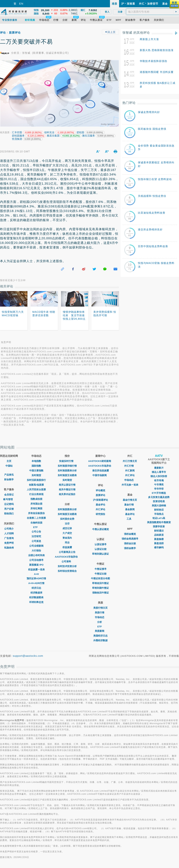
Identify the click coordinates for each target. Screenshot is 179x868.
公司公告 (36, 532)
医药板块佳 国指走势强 (152, 129)
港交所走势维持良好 (150, 229)
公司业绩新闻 (36, 546)
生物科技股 (36, 523)
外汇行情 (130, 466)
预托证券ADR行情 (36, 578)
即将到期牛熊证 (101, 588)
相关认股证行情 (67, 485)
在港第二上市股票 (36, 518)
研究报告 (100, 514)
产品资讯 (9, 475)
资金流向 (67, 538)
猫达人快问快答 (159, 476)
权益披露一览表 (36, 570)
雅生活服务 (89, 136)
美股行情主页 (100, 608)
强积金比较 (130, 543)
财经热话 (159, 510)
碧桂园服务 (18, 136)
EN (21, 4)
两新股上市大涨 (149, 39)
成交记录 (67, 528)
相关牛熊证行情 (67, 490)
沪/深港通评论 (100, 500)
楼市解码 (159, 547)
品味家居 (159, 535)
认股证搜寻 (101, 544)
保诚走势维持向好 (149, 112)
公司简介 (9, 529)
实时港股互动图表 (67, 475)
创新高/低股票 (36, 485)
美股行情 (100, 613)
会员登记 (9, 495)
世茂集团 (17, 139)
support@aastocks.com (28, 656)
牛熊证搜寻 (101, 569)
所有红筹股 (36, 508)
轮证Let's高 (159, 518)
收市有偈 (159, 480)
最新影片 (159, 468)
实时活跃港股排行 (36, 480)
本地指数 (36, 461)
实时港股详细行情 (67, 466)
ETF (36, 527)
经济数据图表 (36, 597)
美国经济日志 (100, 636)
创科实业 (49, 132)
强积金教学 (130, 548)
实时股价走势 (67, 519)
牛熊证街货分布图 (100, 578)
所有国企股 (36, 504)
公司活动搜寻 (36, 560)
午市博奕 (159, 485)
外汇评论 (100, 509)
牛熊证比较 (101, 574)
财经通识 (159, 531)
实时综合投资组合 (67, 571)
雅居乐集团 (53, 136)
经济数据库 (36, 593)
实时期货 (36, 475)
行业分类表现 (36, 494)
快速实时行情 (67, 461)
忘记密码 (9, 504)
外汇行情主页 (130, 461)
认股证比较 (101, 549)
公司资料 (67, 562)
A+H (36, 574)
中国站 (9, 466)
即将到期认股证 (101, 554)
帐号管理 (9, 499)
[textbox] (153, 12)
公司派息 (36, 541)
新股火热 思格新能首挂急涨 (157, 50)
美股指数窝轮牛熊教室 (159, 522)
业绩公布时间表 (36, 555)
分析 (100, 622)
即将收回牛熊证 (101, 583)
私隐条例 (9, 548)
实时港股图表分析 (67, 471)
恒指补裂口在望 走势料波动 (155, 179)
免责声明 (9, 543)
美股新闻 (100, 631)
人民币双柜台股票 (36, 490)
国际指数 (36, 466)
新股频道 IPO (36, 565)
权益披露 (67, 547)
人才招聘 (9, 533)
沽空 (67, 524)
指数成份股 (36, 499)
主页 (9, 461)
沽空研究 (36, 536)
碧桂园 (80, 132)
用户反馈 (9, 509)
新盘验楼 (159, 539)
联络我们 (9, 514)
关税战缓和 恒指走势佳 (152, 196)
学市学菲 (159, 489)
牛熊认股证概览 (101, 529)
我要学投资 (159, 527)
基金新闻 (130, 509)
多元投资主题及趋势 (159, 497)
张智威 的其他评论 (136, 33)
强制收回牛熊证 (101, 593)
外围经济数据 (100, 640)
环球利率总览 (36, 602)
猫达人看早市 (159, 472)
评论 (3, 33)
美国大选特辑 (159, 506)
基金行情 (130, 505)
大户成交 (67, 533)
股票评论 (15, 33)
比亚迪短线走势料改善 (152, 213)
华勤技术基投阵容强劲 (153, 61)
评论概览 (100, 490)
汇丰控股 (17, 132)
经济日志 (36, 588)
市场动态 (100, 617)
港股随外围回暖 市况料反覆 (157, 72)
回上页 (110, 32)
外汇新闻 (130, 471)
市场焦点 (159, 514)
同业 (67, 543)
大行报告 (36, 551)
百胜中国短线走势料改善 (153, 246)
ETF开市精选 (159, 493)
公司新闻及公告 (67, 552)
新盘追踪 (159, 543)
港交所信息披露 (101, 471)
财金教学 (9, 479)
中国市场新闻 (100, 475)
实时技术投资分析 (67, 566)
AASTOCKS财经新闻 (101, 461)
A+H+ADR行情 (36, 583)
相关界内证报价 (67, 494)
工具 (130, 519)
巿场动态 (130, 480)
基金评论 (100, 505)
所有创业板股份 (36, 513)
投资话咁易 (159, 501)
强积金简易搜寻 (130, 539)
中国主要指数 (36, 471)
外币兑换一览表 (130, 485)
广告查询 (9, 538)
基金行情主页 (130, 500)
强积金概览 (130, 534)
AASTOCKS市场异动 (67, 557)
